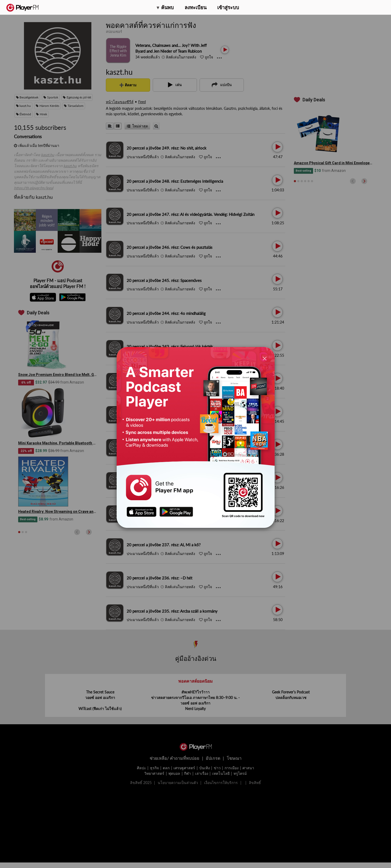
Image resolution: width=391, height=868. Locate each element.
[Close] (265, 358)
